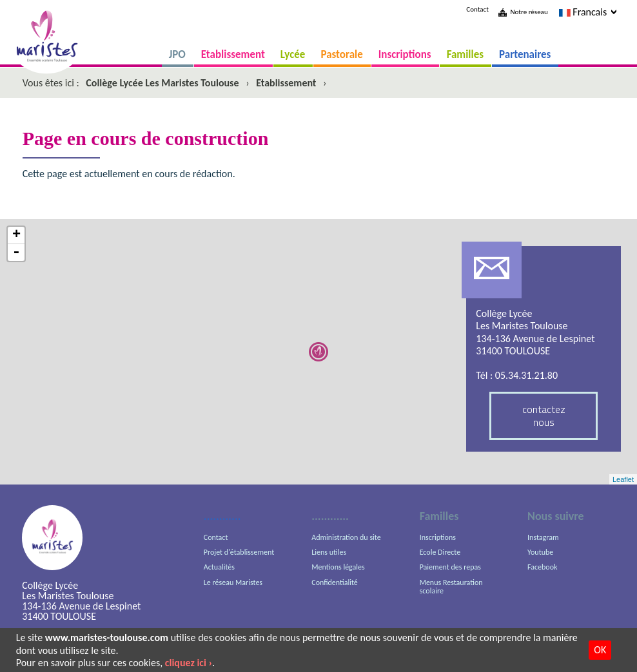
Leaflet (623, 479)
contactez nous (544, 415)
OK (600, 650)
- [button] (16, 253)
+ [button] (16, 235)
